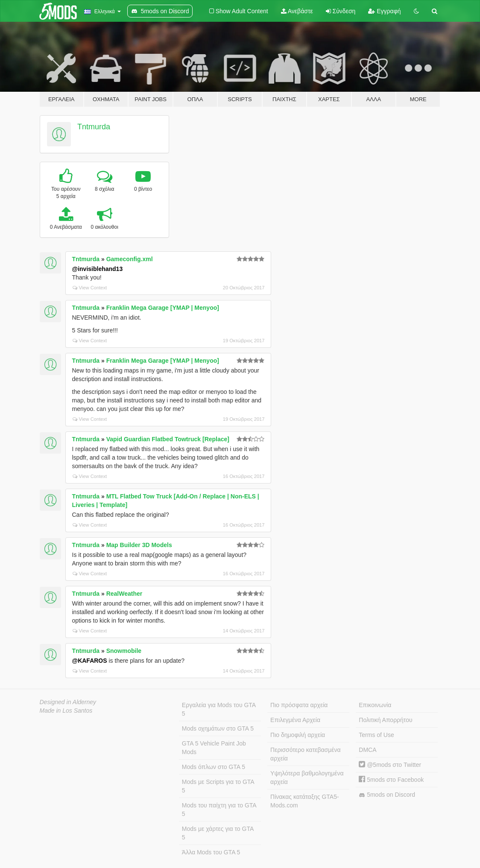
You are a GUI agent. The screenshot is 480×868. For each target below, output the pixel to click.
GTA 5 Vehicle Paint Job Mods (214, 748)
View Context (90, 288)
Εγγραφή (384, 11)
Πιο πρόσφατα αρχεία (299, 705)
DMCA (367, 750)
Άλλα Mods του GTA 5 (211, 852)
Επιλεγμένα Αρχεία (295, 720)
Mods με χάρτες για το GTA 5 (218, 833)
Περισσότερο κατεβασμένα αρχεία (306, 754)
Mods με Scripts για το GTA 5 (218, 786)
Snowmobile (124, 651)
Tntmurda (94, 127)
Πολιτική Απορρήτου (385, 720)
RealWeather (124, 594)
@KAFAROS (90, 661)
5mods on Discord (387, 795)
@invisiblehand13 (98, 269)
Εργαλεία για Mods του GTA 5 (219, 709)
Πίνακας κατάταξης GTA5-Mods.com (305, 801)
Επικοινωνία (375, 705)
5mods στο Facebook (391, 780)
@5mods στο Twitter (390, 765)
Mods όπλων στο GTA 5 (214, 767)
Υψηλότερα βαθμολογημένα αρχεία (307, 778)
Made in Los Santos (66, 711)
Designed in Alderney (68, 702)
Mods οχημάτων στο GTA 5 (218, 728)
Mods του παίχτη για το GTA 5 (219, 810)
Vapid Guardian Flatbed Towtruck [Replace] (168, 439)
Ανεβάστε (297, 11)
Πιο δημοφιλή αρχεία (298, 735)
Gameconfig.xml (130, 259)
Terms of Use (376, 735)
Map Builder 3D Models (139, 545)
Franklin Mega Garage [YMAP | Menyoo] (163, 308)
